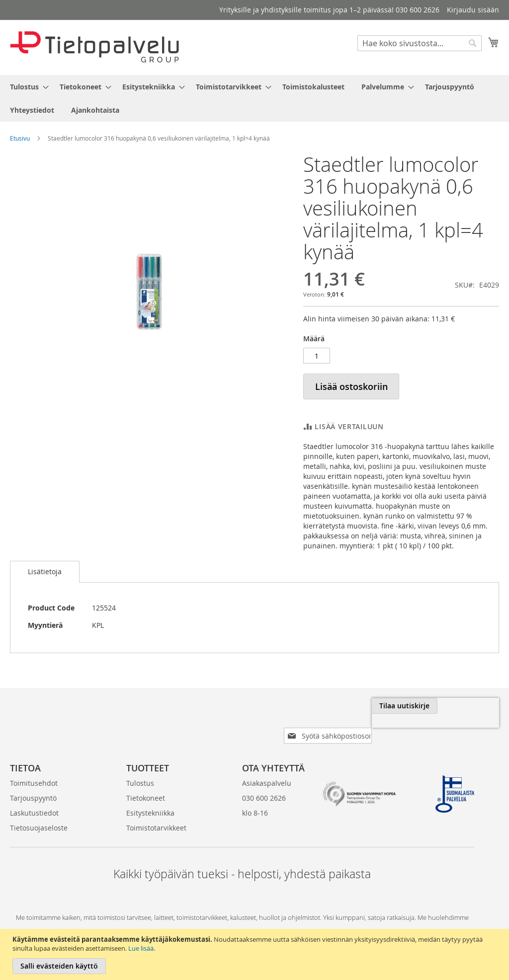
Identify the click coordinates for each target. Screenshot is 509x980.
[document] (256, 954)
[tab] (45, 572)
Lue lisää (141, 948)
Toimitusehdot (34, 767)
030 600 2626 (264, 782)
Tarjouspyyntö (33, 782)
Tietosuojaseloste (39, 812)
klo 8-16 (255, 797)
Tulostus (140, 767)
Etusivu (20, 138)
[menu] (254, 98)
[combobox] (420, 43)
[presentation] (388, 729)
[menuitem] (26, 87)
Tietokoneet (146, 782)
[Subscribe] (466, 706)
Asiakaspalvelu (267, 767)
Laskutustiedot (34, 797)
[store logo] (94, 47)
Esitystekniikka (150, 797)
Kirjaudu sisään (473, 10)
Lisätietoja (45, 571)
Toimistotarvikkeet (156, 812)
